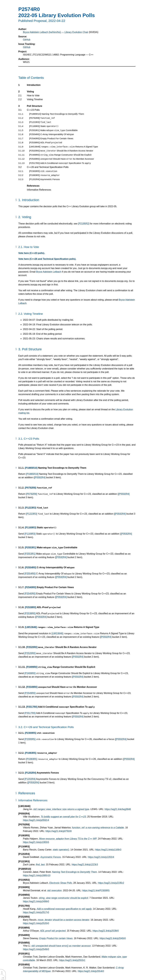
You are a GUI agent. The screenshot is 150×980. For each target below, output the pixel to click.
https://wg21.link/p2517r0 (36, 912)
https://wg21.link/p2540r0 (113, 938)
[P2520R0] (32, 647)
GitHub (27, 40)
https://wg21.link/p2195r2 (111, 883)
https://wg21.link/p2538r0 (106, 931)
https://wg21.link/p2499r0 (36, 901)
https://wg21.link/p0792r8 (59, 831)
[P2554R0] (30, 567)
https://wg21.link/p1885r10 (37, 875)
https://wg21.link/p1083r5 (36, 842)
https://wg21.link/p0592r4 (36, 820)
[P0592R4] (40, 477)
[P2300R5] (30, 733)
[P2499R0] (32, 667)
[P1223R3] (30, 508)
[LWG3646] (31, 627)
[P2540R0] (30, 587)
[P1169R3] (30, 527)
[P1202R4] (30, 773)
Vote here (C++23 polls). (32, 253)
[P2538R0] (30, 607)
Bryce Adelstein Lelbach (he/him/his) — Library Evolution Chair (56, 32)
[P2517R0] (32, 707)
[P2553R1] (30, 547)
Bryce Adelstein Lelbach (49, 272)
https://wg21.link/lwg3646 (118, 809)
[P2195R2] (84, 224)
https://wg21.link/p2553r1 (72, 960)
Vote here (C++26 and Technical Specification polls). (47, 259)
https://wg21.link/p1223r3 (85, 865)
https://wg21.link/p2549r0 (36, 949)
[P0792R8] (30, 488)
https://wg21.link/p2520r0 (36, 923)
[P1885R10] (31, 468)
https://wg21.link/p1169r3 (108, 850)
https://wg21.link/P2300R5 (96, 890)
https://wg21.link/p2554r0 (91, 971)
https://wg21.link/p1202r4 (101, 857)
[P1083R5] (30, 753)
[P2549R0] (32, 687)
